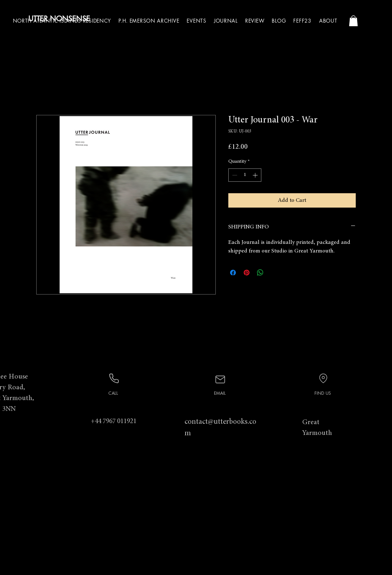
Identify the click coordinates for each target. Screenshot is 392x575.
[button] (353, 21)
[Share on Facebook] (233, 273)
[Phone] (114, 378)
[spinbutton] (245, 175)
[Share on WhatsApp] (260, 273)
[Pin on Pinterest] (247, 273)
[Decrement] (234, 175)
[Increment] (256, 175)
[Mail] (220, 379)
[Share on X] (274, 273)
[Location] (323, 378)
